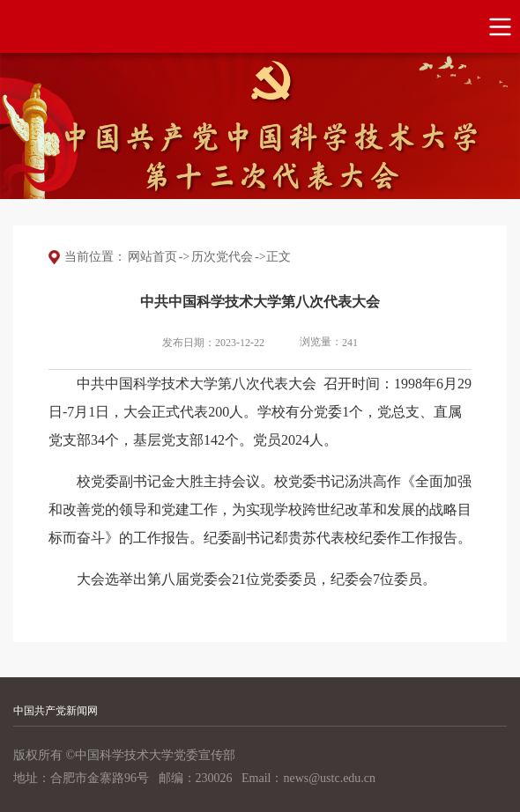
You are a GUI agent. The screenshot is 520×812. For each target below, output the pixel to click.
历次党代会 (222, 257)
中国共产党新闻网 (56, 711)
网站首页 (152, 257)
